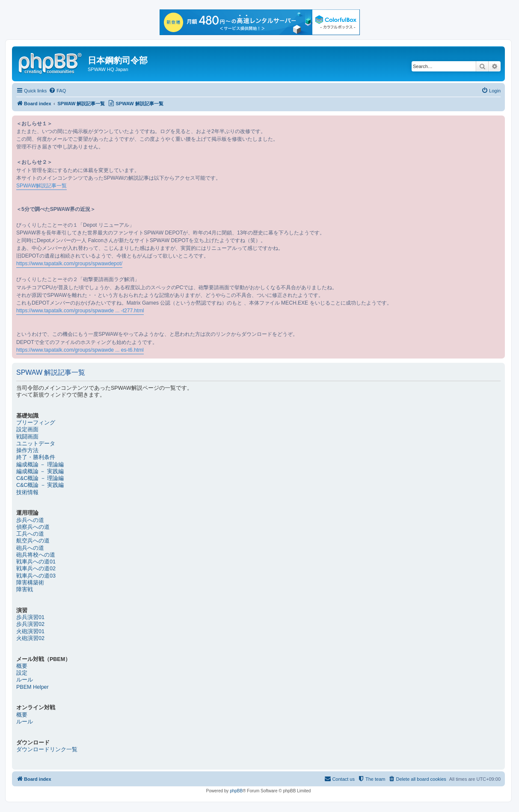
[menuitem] (57, 91)
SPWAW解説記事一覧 (42, 186)
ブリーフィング (36, 423)
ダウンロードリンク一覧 (47, 750)
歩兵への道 (30, 520)
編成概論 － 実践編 (40, 471)
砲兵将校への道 (36, 555)
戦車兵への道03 (36, 576)
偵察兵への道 (33, 527)
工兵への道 (30, 534)
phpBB (236, 791)
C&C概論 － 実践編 (40, 485)
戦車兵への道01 (36, 562)
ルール (25, 680)
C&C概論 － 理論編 (40, 478)
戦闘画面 (27, 437)
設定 (22, 673)
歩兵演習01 (30, 617)
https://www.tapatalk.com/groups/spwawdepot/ (69, 264)
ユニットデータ (36, 444)
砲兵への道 (30, 548)
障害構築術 (30, 583)
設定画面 (27, 430)
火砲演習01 (30, 631)
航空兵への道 (33, 541)
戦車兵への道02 (36, 569)
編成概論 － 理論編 (40, 465)
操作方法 (27, 450)
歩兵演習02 (30, 624)
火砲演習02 (30, 638)
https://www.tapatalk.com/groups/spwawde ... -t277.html (80, 311)
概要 (22, 666)
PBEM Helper (33, 687)
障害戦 (25, 590)
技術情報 (27, 492)
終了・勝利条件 (36, 457)
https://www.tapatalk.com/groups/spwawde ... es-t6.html (80, 350)
